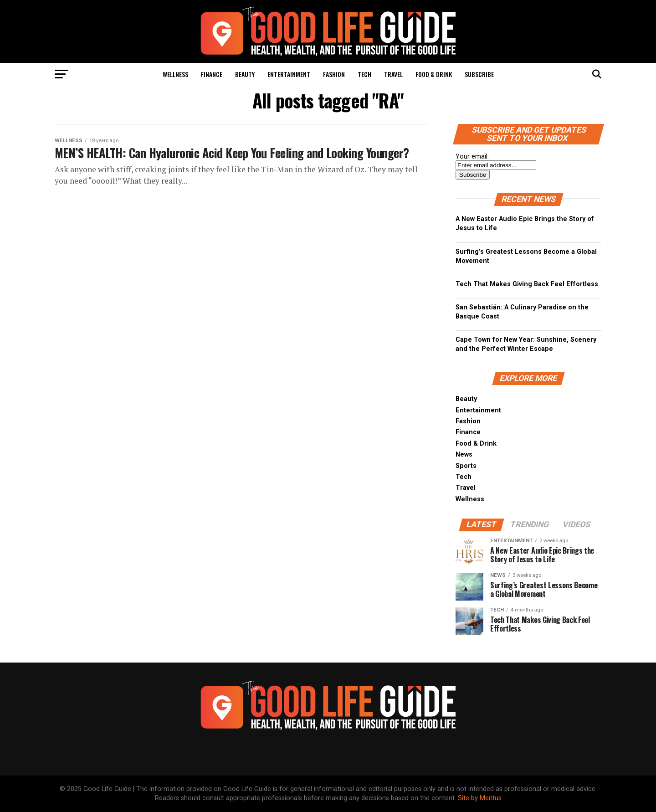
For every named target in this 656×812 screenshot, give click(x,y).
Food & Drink (434, 74)
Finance (212, 74)
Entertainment (289, 74)
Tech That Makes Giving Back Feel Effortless (527, 284)
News (464, 455)
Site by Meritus (480, 798)
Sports (466, 466)
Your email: (472, 157)
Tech (364, 74)
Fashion (334, 74)
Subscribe (479, 74)
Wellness (175, 74)
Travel (393, 74)
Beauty (245, 74)
